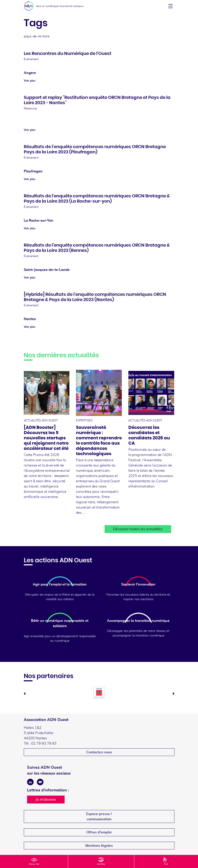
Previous (25, 694)
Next (174, 694)
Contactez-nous (99, 752)
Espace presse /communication (99, 817)
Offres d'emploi (99, 832)
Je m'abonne (46, 800)
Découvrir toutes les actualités (138, 529)
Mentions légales (99, 846)
